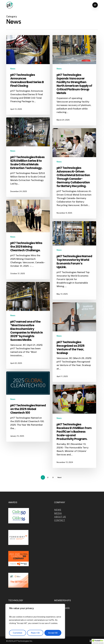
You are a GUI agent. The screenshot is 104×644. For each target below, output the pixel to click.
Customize (18, 633)
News (13, 69)
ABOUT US (60, 517)
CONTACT (60, 520)
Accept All (53, 633)
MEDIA (58, 513)
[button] (95, 5)
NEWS (58, 510)
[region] (35, 621)
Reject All (35, 633)
